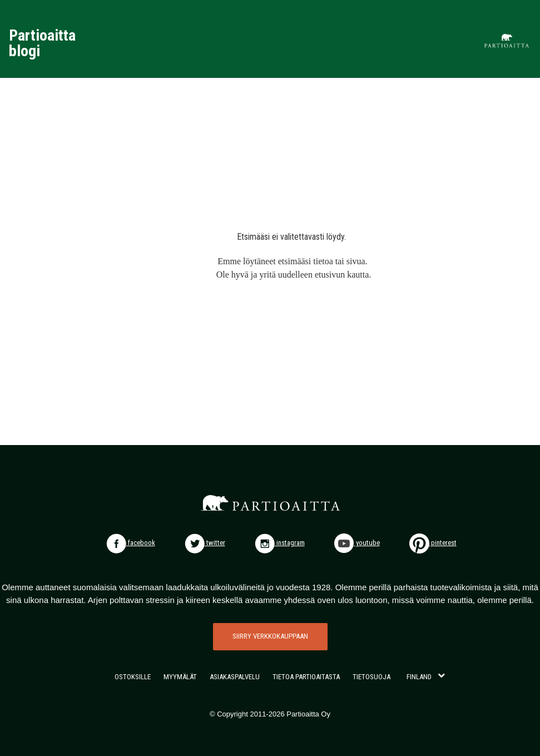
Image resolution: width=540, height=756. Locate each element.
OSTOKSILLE (133, 677)
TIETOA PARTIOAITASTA (306, 677)
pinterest (433, 543)
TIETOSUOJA (371, 677)
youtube (357, 543)
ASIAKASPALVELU (235, 677)
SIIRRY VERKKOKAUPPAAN (270, 636)
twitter (205, 543)
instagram (280, 543)
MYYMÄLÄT (180, 677)
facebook (131, 543)
